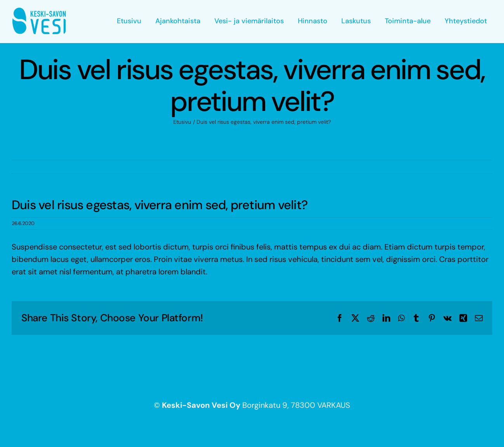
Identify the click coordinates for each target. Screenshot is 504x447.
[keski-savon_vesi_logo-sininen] (39, 11)
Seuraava (468, 167)
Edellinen (428, 167)
